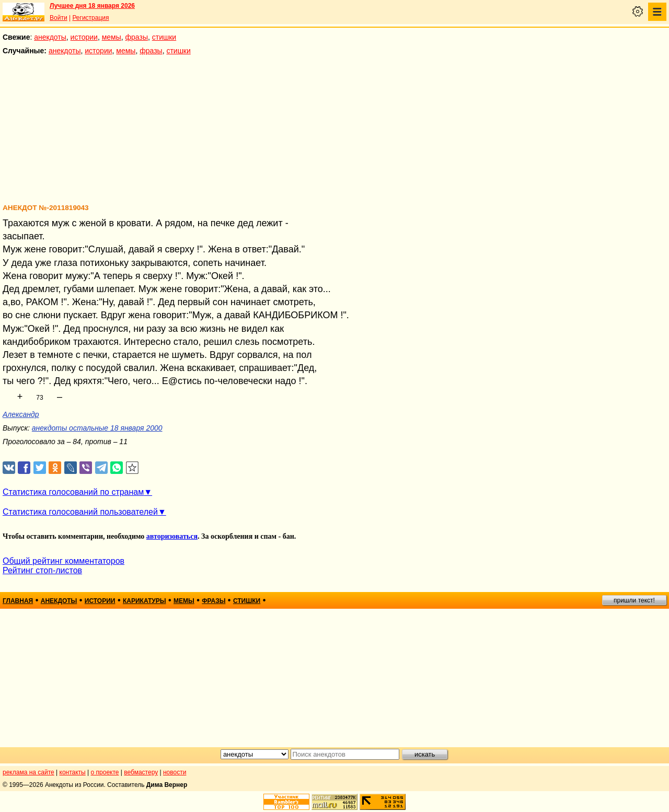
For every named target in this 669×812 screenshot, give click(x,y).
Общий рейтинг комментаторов (64, 561)
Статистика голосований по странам (73, 492)
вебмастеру (141, 772)
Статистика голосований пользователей (80, 512)
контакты (73, 772)
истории (84, 37)
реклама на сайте (28, 772)
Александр (21, 414)
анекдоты (50, 37)
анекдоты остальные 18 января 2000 (97, 428)
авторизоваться (172, 536)
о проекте (105, 772)
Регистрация (90, 18)
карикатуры (145, 601)
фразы (137, 37)
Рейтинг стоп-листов (42, 570)
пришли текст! (634, 600)
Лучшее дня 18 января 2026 (92, 6)
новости (175, 772)
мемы (112, 37)
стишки (164, 37)
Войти (59, 18)
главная (18, 601)
